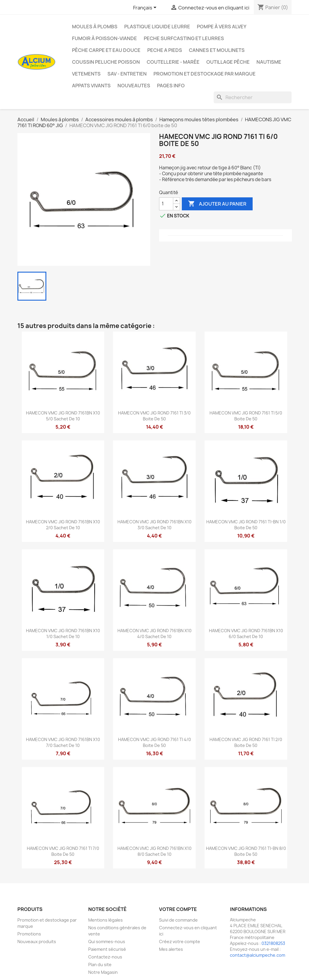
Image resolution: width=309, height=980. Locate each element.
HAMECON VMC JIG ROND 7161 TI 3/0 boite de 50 (154, 416)
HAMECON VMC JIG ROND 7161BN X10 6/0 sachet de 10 (246, 634)
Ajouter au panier (217, 204)
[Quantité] (166, 204)
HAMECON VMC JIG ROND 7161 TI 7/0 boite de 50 (63, 851)
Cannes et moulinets (217, 50)
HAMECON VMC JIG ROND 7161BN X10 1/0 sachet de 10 (63, 634)
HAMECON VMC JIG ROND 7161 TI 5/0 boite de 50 (246, 416)
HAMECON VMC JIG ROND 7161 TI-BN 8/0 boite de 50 (246, 851)
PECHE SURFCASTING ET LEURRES (184, 38)
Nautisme (269, 62)
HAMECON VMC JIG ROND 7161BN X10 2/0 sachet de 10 (63, 525)
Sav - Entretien (127, 74)
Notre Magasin (103, 972)
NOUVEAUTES (134, 86)
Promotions (29, 934)
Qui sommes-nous (107, 942)
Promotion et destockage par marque (205, 74)
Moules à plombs (95, 27)
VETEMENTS (86, 74)
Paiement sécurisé (107, 949)
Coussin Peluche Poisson (106, 62)
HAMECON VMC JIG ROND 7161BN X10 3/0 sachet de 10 (154, 525)
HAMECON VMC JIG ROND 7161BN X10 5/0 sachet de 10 (63, 416)
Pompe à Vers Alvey (222, 27)
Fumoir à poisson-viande (104, 38)
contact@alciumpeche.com (257, 955)
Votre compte (178, 909)
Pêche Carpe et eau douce (106, 50)
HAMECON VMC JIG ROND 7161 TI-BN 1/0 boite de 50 (246, 525)
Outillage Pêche (228, 62)
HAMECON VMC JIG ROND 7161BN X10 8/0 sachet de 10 (154, 851)
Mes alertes (171, 949)
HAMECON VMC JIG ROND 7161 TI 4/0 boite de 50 (154, 742)
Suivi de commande (178, 920)
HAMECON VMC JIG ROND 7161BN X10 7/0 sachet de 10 (63, 742)
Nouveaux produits (37, 942)
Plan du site (100, 965)
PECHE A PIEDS (165, 50)
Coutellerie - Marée (173, 62)
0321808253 (273, 943)
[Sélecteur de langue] (146, 8)
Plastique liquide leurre (157, 27)
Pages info (171, 86)
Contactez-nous (105, 957)
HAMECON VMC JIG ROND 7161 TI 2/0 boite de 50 (246, 742)
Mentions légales (106, 920)
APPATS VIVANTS (91, 86)
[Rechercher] (253, 97)
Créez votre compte (180, 942)
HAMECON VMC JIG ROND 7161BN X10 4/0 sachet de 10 (154, 634)
